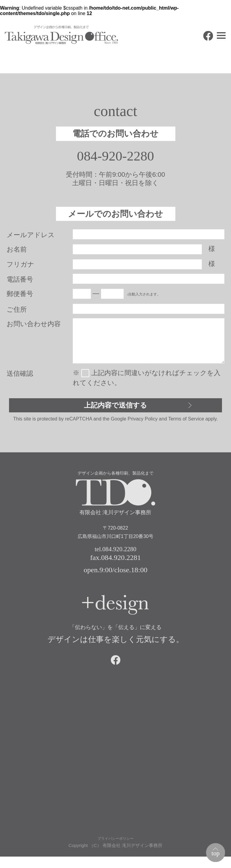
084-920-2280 (116, 157)
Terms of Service (186, 423)
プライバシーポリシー (115, 849)
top (213, 851)
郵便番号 (20, 296)
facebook (197, 47)
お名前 (17, 251)
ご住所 (17, 311)
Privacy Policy (143, 423)
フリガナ (20, 266)
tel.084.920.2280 (115, 554)
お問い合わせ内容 (34, 326)
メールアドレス (31, 237)
